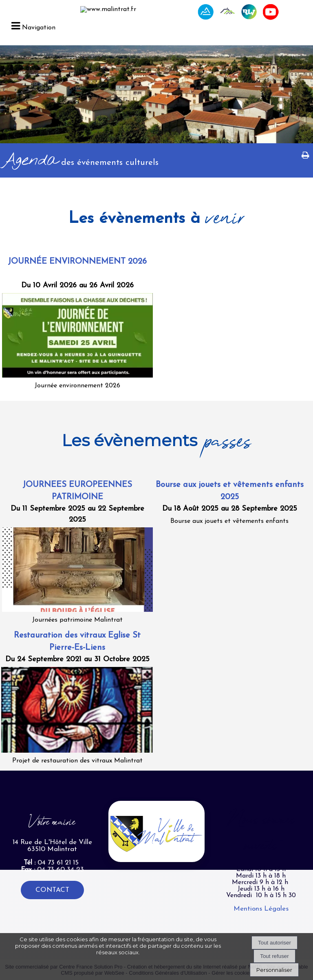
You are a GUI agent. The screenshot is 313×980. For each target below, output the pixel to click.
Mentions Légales (261, 909)
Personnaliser (274, 970)
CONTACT (52, 890)
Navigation (39, 28)
